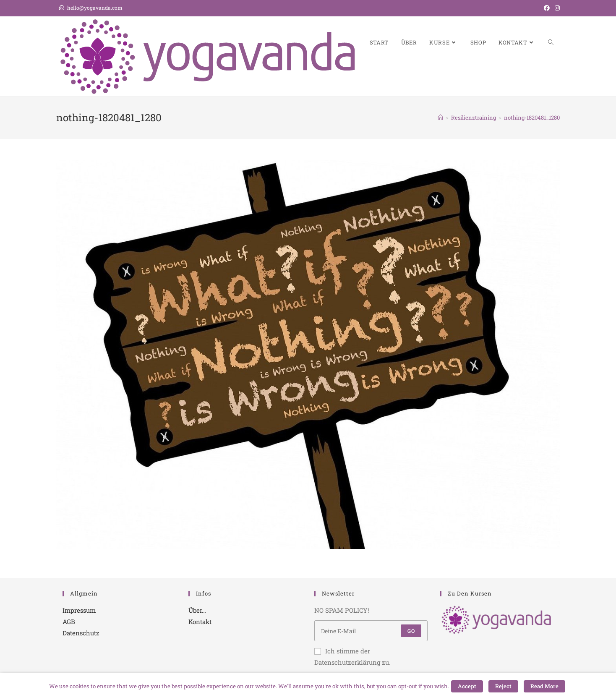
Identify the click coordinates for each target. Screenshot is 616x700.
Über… (197, 610)
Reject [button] (503, 686)
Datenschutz (81, 633)
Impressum (79, 610)
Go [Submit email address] (411, 631)
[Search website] (551, 43)
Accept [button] (467, 686)
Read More (544, 686)
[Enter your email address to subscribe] (371, 631)
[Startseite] (440, 118)
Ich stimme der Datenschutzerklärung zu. (352, 657)
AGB (69, 622)
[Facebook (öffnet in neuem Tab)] (547, 8)
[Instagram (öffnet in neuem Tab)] (556, 8)
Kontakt (200, 622)
